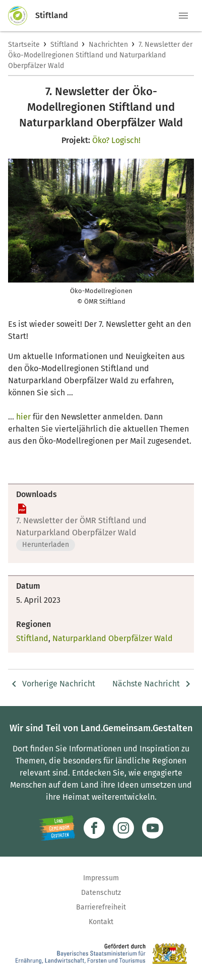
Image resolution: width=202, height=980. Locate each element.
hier (23, 417)
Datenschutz (101, 893)
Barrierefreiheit (101, 907)
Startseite (24, 45)
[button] (183, 16)
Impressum (101, 878)
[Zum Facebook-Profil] (94, 828)
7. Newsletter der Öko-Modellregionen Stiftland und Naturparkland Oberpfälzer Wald (100, 55)
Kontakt (101, 922)
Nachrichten (108, 45)
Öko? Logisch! (116, 140)
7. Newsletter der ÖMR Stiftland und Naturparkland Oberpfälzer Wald (81, 527)
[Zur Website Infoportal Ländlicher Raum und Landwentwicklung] (57, 828)
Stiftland (64, 45)
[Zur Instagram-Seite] (123, 828)
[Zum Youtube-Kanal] (153, 828)
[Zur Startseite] (22, 16)
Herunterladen (46, 545)
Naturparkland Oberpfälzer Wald (113, 638)
